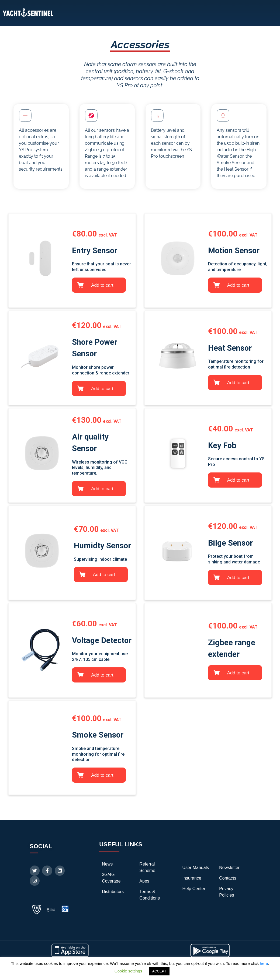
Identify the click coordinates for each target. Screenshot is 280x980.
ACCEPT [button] (159, 971)
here (264, 963)
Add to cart (102, 285)
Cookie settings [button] (128, 971)
